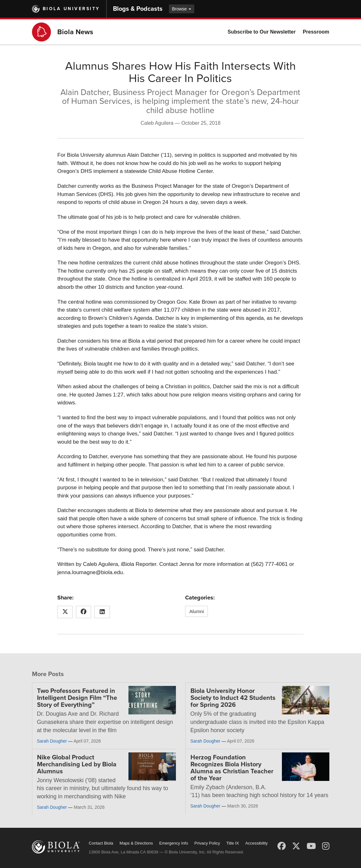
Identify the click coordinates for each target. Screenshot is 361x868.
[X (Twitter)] (296, 846)
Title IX (233, 843)
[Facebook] (282, 846)
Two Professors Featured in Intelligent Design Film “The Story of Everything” (77, 698)
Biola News (75, 32)
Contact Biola (101, 843)
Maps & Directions (136, 843)
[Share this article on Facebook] (84, 612)
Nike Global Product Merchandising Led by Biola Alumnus (77, 764)
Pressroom (316, 32)
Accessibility (256, 843)
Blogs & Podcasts (138, 9)
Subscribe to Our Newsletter (261, 32)
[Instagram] (326, 846)
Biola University (71, 9)
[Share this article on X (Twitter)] (65, 612)
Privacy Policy (207, 843)
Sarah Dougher (52, 741)
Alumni (196, 611)
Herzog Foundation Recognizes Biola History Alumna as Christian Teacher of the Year (232, 768)
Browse (182, 9)
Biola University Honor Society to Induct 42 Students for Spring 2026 (233, 698)
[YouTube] (311, 846)
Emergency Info (174, 843)
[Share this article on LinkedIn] (102, 612)
